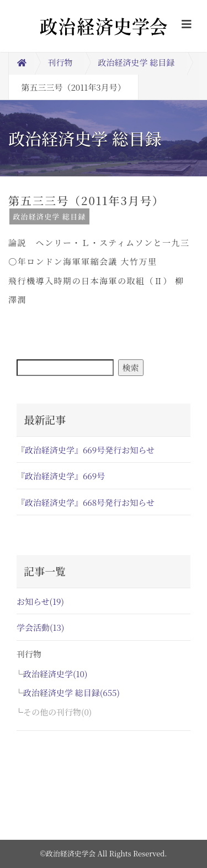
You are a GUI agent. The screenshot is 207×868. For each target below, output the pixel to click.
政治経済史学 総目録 (137, 62)
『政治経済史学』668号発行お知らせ (86, 502)
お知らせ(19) (40, 601)
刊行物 (60, 62)
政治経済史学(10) (55, 674)
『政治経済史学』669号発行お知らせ (86, 450)
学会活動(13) (40, 627)
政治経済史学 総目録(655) (71, 692)
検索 (131, 367)
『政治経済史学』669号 (61, 476)
